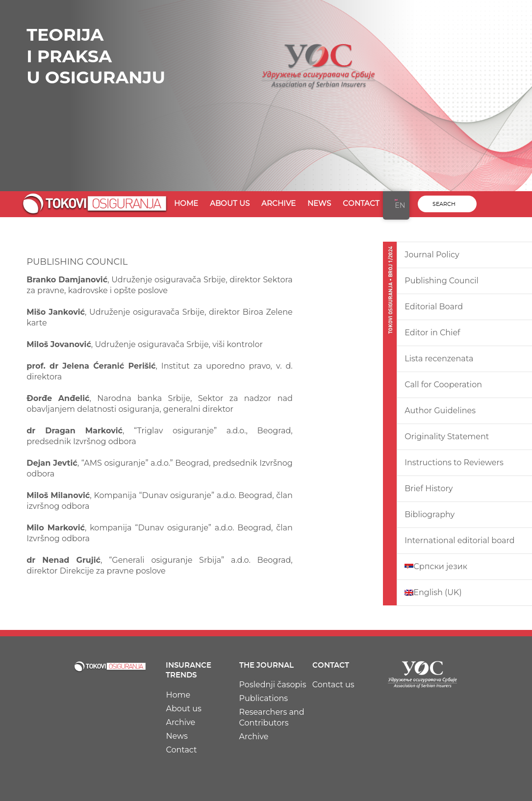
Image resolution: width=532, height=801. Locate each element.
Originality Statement (447, 437)
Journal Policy (432, 255)
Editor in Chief (432, 333)
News (319, 204)
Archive (279, 204)
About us (230, 204)
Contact (361, 204)
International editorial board (459, 540)
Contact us (333, 685)
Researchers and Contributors (272, 717)
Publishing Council (442, 281)
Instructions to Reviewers (454, 463)
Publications (264, 698)
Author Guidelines (440, 411)
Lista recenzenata (439, 359)
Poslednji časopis (273, 685)
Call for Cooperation (443, 385)
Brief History (429, 488)
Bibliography (430, 514)
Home (186, 204)
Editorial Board (434, 307)
